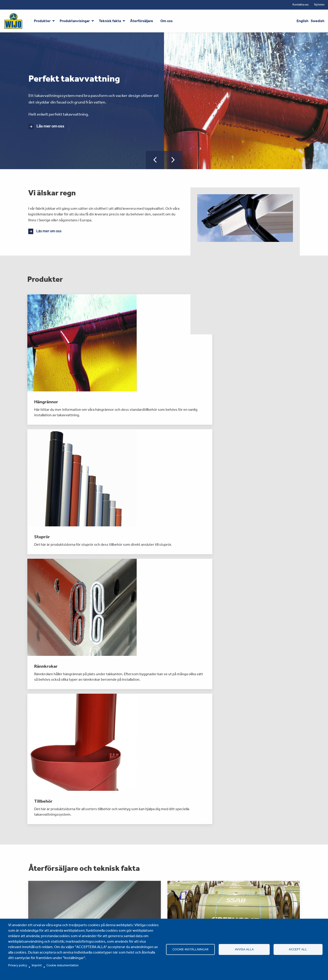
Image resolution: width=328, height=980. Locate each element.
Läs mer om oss (50, 126)
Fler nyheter (164, 853)
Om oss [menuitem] (167, 21)
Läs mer (52, 680)
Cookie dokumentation (63, 965)
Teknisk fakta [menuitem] (110, 21)
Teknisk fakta (81, 914)
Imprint (37, 965)
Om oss (124, 905)
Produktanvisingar (86, 905)
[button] (155, 160)
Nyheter (319, 4)
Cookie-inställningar (191, 949)
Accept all (298, 949)
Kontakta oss (301, 4)
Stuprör (30, 914)
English (302, 21)
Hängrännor (33, 905)
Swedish (318, 21)
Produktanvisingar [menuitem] (75, 21)
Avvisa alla (244, 949)
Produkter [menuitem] (42, 21)
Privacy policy (18, 965)
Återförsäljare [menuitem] (142, 21)
